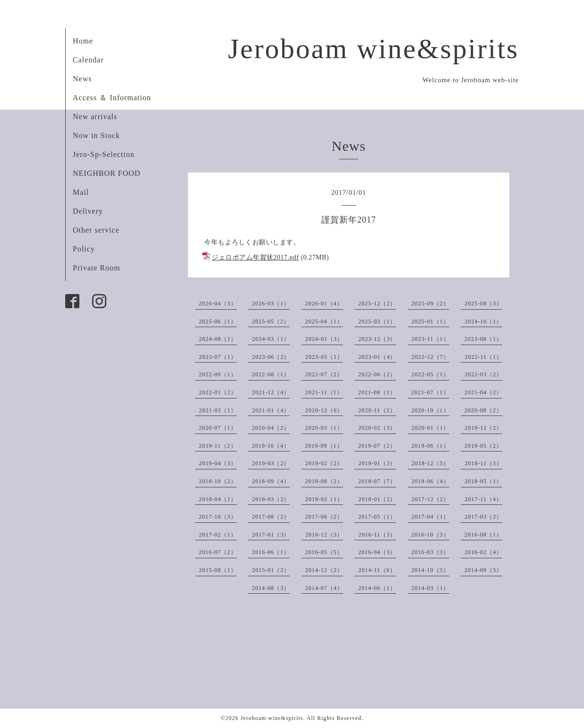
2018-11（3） (483, 463)
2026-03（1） (271, 303)
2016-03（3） (430, 552)
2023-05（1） (324, 357)
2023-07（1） (218, 357)
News (82, 79)
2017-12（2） (430, 499)
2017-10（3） (218, 517)
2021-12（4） (271, 392)
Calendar (88, 60)
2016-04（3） (377, 552)
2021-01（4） (271, 410)
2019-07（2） (377, 446)
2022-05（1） (430, 374)
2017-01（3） (271, 535)
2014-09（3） (483, 570)
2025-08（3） (483, 303)
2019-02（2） (324, 463)
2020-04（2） (271, 428)
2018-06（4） (430, 481)
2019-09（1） (324, 446)
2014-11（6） (377, 570)
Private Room (96, 268)
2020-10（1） (430, 410)
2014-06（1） (377, 588)
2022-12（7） (430, 357)
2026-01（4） (324, 303)
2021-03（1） (218, 410)
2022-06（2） (377, 374)
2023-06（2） (271, 357)
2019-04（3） (218, 463)
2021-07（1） (430, 392)
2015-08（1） (218, 570)
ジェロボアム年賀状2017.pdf (255, 257)
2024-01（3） (324, 339)
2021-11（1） (324, 392)
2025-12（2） (377, 303)
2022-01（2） (218, 392)
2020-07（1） (218, 428)
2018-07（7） (377, 481)
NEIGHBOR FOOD (107, 173)
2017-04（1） (430, 517)
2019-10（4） (271, 446)
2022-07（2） (324, 374)
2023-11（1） (430, 339)
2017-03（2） (483, 517)
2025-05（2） (271, 321)
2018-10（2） (218, 481)
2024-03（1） (271, 339)
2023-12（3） (377, 339)
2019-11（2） (218, 446)
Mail (81, 192)
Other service (96, 230)
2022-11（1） (483, 357)
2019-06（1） (430, 446)
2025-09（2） (430, 303)
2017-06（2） (324, 517)
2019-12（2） (483, 428)
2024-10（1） (483, 321)
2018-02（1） (324, 499)
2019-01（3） (377, 463)
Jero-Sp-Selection (104, 154)
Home (83, 41)
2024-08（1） (218, 339)
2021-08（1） (377, 392)
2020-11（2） (377, 410)
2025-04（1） (324, 321)
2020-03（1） (324, 428)
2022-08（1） (271, 374)
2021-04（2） (483, 392)
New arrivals (95, 117)
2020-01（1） (430, 428)
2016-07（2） (218, 552)
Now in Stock (96, 135)
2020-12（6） (324, 410)
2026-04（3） (218, 303)
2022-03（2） (483, 374)
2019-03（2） (271, 463)
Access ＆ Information (112, 98)
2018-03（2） (271, 499)
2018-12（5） (430, 463)
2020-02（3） (377, 428)
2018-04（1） (218, 499)
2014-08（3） (271, 588)
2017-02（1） (218, 535)
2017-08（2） (271, 517)
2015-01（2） (271, 570)
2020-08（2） (483, 410)
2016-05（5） (324, 552)
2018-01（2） (377, 499)
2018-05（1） (483, 481)
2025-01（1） (430, 321)
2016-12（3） (324, 535)
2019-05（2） (483, 446)
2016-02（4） (483, 552)
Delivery (88, 211)
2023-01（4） (377, 357)
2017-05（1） (377, 517)
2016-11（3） (377, 535)
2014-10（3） (430, 570)
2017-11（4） (483, 499)
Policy (84, 249)
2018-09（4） (271, 481)
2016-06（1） (271, 552)
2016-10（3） (430, 535)
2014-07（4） (324, 588)
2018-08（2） (324, 481)
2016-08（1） (483, 535)
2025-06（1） (218, 321)
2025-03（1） (377, 321)
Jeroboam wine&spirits (373, 49)
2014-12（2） (324, 570)
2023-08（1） (483, 339)
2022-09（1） (218, 374)
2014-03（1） (430, 588)
